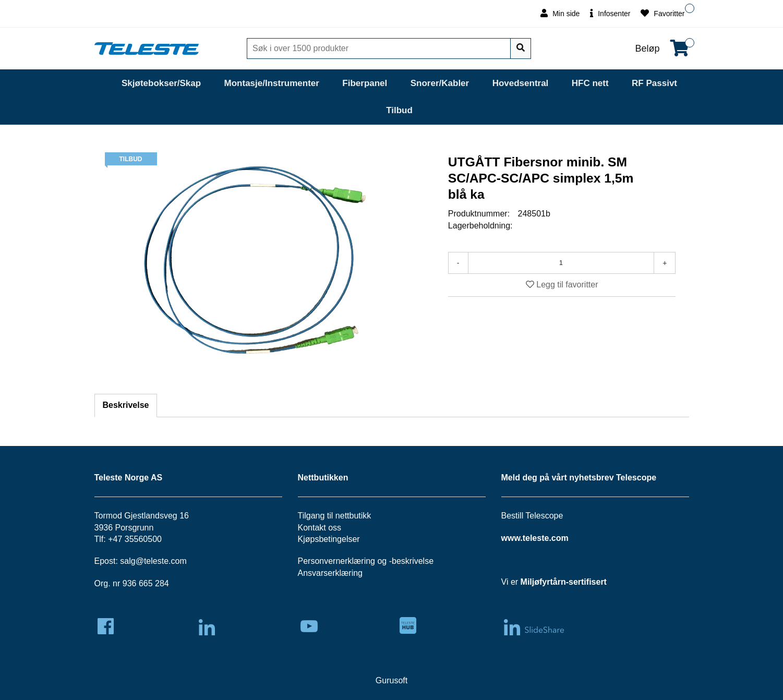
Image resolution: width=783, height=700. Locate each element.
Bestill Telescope (532, 516)
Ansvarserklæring (330, 573)
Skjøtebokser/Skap (161, 83)
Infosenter (610, 13)
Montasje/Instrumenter (272, 83)
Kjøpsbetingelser (329, 539)
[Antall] (561, 263)
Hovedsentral (521, 83)
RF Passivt (654, 83)
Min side (560, 13)
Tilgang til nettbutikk (335, 516)
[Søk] (380, 49)
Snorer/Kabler (440, 83)
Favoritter (662, 13)
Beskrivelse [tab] (126, 405)
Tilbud (399, 110)
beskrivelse (413, 561)
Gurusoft (391, 680)
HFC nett (590, 83)
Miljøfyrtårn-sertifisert (564, 582)
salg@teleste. (145, 561)
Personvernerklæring (337, 561)
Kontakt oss (320, 528)
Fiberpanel (365, 83)
